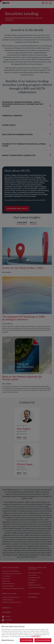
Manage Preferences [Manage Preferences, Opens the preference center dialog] (8, 640)
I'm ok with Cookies (27, 640)
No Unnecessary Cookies (43, 640)
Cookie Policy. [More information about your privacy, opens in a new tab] (36, 636)
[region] (27, 634)
